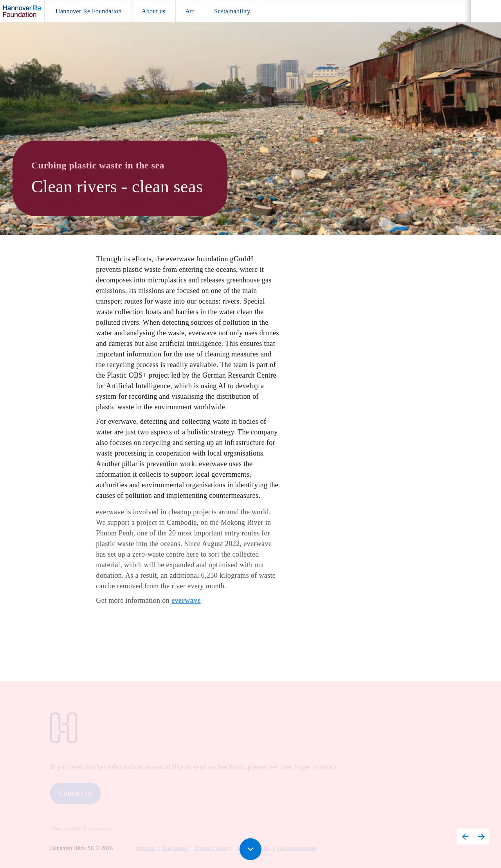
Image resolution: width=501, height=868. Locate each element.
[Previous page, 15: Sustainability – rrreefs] (465, 836)
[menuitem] (89, 11)
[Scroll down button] (250, 849)
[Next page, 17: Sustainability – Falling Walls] (481, 836)
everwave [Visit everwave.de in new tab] (186, 603)
